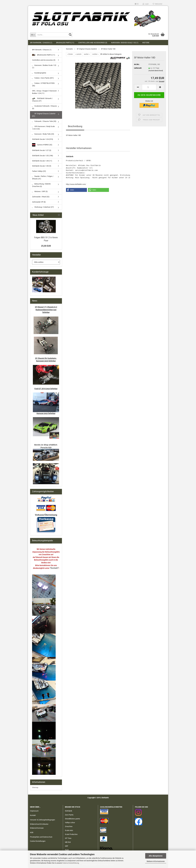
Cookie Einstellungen (38, 841)
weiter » (87, 54)
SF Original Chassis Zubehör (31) (44, 115)
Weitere (146, 43)
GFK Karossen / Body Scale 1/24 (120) (43, 128)
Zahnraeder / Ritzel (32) (41, 197)
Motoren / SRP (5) (40, 191)
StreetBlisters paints (72, 819)
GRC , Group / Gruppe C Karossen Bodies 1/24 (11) (44, 92)
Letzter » (95, 54)
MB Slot (68, 842)
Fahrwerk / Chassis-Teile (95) (44, 121)
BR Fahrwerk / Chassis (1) (41, 43)
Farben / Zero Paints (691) (43, 78)
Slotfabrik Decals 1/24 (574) (43, 139)
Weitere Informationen (156, 861)
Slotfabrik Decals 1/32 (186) (43, 156)
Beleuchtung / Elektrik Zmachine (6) (41, 185)
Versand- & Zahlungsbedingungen (42, 820)
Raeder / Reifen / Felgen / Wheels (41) (43, 178)
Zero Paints (69, 815)
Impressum (34, 811)
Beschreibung (75, 126)
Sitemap (35, 787)
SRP (67, 846)
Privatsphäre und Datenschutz (41, 837)
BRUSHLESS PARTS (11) (65, 43)
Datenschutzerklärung (71, 863)
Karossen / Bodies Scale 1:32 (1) (125, 43)
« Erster (70, 54)
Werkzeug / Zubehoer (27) (43, 207)
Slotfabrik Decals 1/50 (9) (42, 166)
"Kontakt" (54, 568)
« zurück (78, 54)
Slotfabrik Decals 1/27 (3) (42, 150)
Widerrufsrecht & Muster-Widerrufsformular (39, 826)
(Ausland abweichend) (156, 71)
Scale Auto (69, 830)
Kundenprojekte (39, 73)
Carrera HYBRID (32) (42, 145)
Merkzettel (157, 4)
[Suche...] (33, 35)
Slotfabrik (69, 811)
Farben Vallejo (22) (39, 171)
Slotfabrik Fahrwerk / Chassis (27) (42, 100)
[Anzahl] (149, 87)
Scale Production (71, 834)
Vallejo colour (70, 823)
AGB (32, 832)
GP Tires (68, 838)
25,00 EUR (46, 246)
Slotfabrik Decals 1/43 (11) (42, 161)
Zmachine (69, 826)
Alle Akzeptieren (156, 856)
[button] (137, 4)
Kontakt (33, 815)
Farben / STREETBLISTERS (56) (43, 84)
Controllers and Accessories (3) (93, 43)
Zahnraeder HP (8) (39, 202)
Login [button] (146, 4)
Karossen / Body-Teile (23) (43, 134)
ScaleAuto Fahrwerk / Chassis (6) (44, 107)
